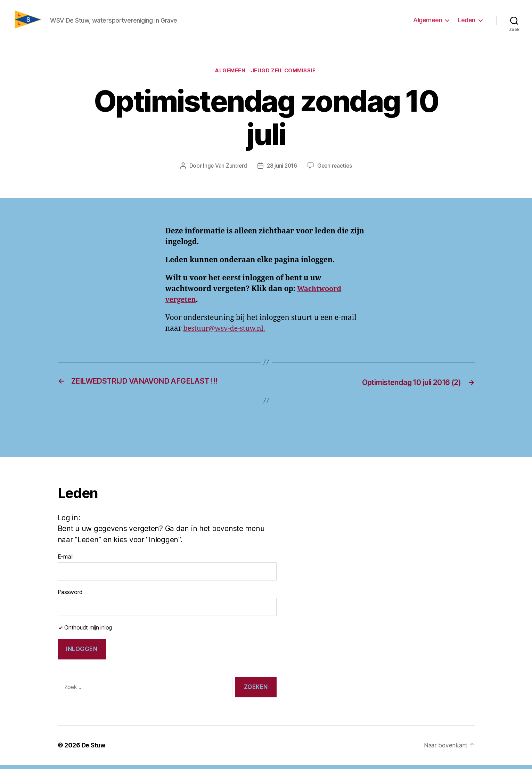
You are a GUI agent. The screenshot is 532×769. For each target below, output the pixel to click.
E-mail (65, 561)
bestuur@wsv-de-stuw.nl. (227, 333)
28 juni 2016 (282, 170)
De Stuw (94, 749)
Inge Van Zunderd (224, 170)
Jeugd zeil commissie (285, 75)
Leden (466, 22)
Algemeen (428, 22)
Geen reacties (335, 170)
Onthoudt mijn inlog (85, 632)
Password (70, 596)
